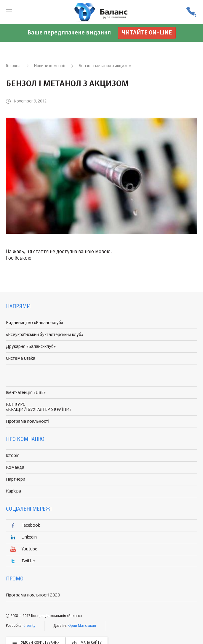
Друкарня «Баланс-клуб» (31, 347)
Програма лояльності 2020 (33, 595)
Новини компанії (50, 66)
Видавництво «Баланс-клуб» (35, 323)
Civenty (29, 626)
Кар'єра (13, 491)
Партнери (16, 479)
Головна (13, 66)
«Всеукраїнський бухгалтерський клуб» (45, 335)
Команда (15, 467)
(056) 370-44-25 (191, 12)
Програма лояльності (28, 421)
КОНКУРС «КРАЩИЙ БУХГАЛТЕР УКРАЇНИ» (39, 407)
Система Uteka (21, 358)
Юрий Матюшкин (82, 626)
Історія (13, 456)
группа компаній (102, 12)
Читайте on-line (147, 33)
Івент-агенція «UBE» (26, 393)
